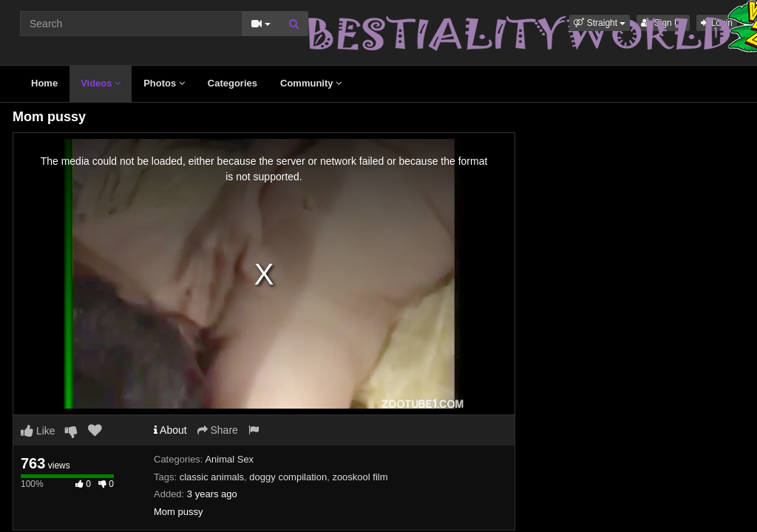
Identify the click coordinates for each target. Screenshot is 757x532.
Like (38, 431)
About (170, 430)
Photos (164, 83)
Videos (101, 83)
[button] (600, 23)
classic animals (212, 477)
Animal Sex (229, 459)
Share (218, 430)
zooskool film (360, 477)
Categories (232, 83)
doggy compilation (288, 477)
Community (311, 83)
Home (44, 83)
